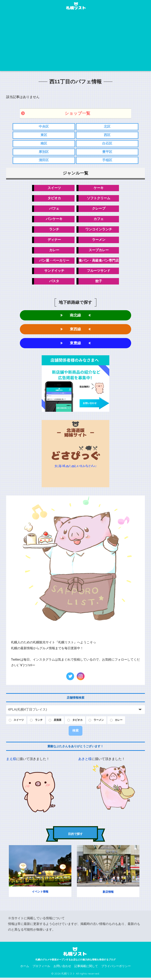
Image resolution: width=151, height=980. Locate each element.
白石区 (107, 144)
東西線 (75, 331)
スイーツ (54, 189)
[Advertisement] (76, 42)
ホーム (25, 969)
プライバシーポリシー (116, 969)
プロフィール (41, 969)
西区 (107, 135)
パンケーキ (54, 220)
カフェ (99, 220)
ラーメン (99, 241)
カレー (54, 251)
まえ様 (11, 761)
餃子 (99, 283)
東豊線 (75, 345)
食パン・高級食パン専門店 (99, 262)
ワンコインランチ (99, 230)
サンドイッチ (54, 272)
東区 (44, 135)
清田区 (44, 161)
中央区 (44, 127)
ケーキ (99, 189)
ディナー (54, 241)
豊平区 (107, 152)
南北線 (75, 317)
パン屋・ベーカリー (54, 262)
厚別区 (44, 152)
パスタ (54, 283)
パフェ (54, 210)
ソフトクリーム (99, 199)
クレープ (99, 210)
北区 (107, 127)
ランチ (54, 230)
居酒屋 (61, 722)
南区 (44, 144)
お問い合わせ (62, 969)
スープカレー (99, 251)
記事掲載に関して (86, 969)
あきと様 (85, 761)
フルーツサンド (99, 272)
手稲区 (107, 161)
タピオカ (54, 199)
